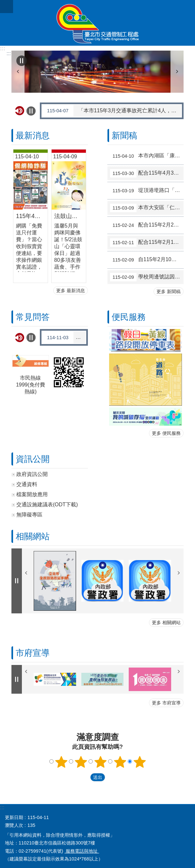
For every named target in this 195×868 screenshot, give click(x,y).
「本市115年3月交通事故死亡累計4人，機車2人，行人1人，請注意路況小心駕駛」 (112, 111)
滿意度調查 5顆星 (139, 762)
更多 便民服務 (166, 433)
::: (3, 48)
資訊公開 (33, 459)
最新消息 (33, 135)
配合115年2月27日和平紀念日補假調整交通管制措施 (147, 225)
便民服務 (129, 317)
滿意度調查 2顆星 (81, 762)
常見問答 (33, 317)
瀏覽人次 (14, 825)
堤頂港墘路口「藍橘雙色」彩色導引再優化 (147, 191)
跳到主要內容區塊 (3, 3)
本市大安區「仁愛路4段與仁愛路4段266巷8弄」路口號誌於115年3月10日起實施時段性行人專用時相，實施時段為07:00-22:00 (147, 208)
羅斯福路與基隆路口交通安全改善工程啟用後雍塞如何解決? (64, 338)
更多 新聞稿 (169, 292)
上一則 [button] (18, 72)
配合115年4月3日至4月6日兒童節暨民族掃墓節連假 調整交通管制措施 (147, 173)
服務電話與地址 (82, 851)
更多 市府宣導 (166, 703)
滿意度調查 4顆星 (120, 762)
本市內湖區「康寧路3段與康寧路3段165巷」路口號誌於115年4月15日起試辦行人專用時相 (147, 156)
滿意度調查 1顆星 (61, 762)
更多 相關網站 (166, 623)
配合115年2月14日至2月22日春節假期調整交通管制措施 (147, 243)
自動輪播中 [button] (22, 61)
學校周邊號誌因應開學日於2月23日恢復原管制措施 (147, 277)
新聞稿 (124, 135)
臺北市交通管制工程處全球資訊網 (98, 23)
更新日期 (14, 817)
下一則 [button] (177, 72)
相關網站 (33, 536)
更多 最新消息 (71, 291)
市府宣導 (33, 653)
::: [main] (9, 53)
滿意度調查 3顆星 (100, 762)
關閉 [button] (7, 7)
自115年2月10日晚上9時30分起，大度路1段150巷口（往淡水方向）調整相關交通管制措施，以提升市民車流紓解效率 (147, 260)
